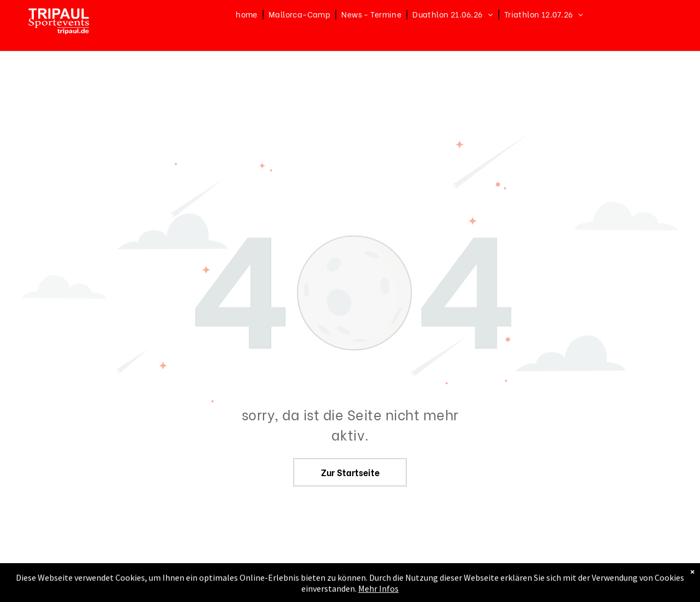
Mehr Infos (378, 595)
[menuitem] (248, 14)
